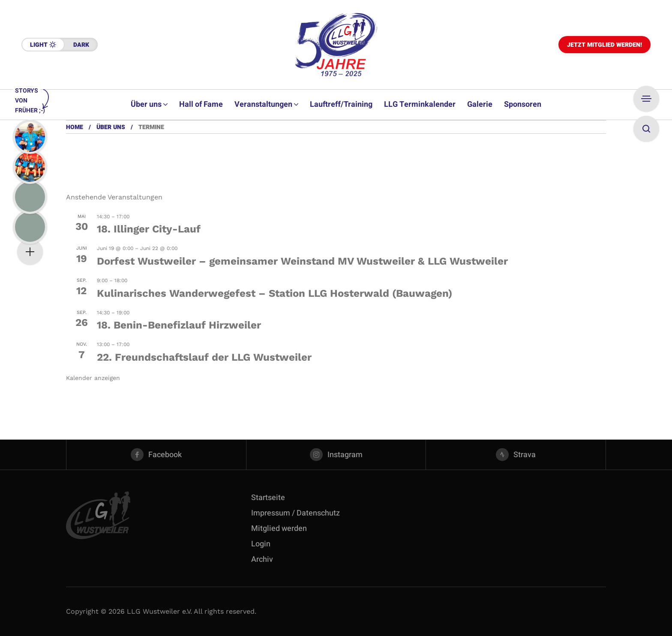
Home (75, 127)
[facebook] (156, 455)
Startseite (268, 498)
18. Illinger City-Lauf (149, 229)
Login (261, 544)
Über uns (111, 127)
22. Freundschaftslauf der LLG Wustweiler (204, 357)
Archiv (262, 559)
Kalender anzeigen (93, 378)
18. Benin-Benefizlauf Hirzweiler (179, 325)
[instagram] (336, 455)
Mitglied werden (279, 529)
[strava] (516, 455)
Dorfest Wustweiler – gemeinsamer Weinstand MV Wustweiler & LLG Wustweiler (302, 261)
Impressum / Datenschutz (295, 513)
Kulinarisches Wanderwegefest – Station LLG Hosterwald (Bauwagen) (274, 293)
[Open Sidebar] (646, 99)
